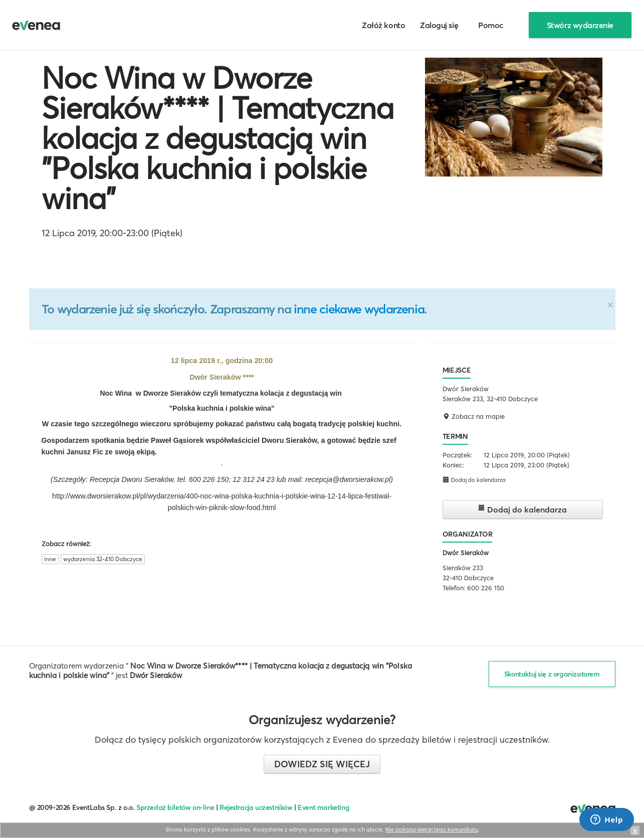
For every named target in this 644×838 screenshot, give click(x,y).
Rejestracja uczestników (256, 807)
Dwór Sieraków (466, 553)
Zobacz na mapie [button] (474, 416)
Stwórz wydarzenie (580, 25)
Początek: (457, 455)
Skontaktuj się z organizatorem (552, 674)
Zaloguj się (439, 25)
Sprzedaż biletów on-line (175, 807)
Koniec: (453, 465)
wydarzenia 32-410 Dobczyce (103, 559)
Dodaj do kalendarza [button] (474, 480)
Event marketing (324, 807)
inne (50, 559)
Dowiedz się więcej (322, 764)
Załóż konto (383, 25)
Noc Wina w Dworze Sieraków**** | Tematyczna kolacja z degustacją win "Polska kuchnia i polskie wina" (218, 138)
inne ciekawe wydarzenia (359, 309)
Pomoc (491, 25)
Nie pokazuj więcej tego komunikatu (432, 829)
